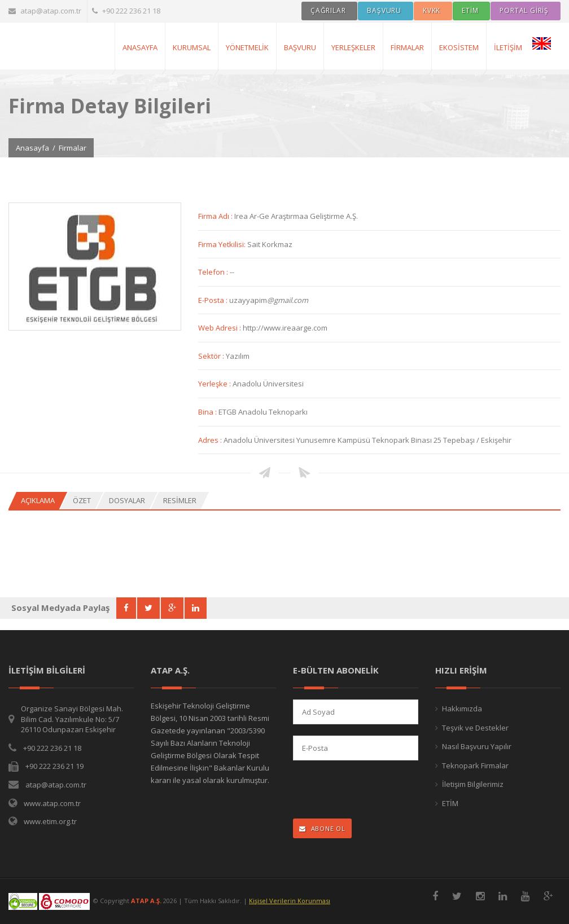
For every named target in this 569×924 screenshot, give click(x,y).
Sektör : (212, 356)
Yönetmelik (247, 47)
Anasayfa (32, 148)
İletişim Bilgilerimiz (473, 784)
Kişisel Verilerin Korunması (290, 901)
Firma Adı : (216, 216)
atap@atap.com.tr (45, 11)
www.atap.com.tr (52, 803)
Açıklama (38, 500)
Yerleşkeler (353, 47)
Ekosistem (459, 47)
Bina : (208, 412)
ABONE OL (322, 828)
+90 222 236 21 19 (54, 766)
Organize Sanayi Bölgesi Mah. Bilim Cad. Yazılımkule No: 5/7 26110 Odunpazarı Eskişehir (72, 719)
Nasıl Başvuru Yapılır (477, 746)
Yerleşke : (215, 384)
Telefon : (214, 272)
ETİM (450, 803)
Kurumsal (192, 47)
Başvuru (300, 47)
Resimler (180, 500)
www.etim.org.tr (50, 821)
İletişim (508, 47)
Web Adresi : (220, 328)
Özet (82, 500)
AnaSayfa (140, 47)
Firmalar (407, 47)
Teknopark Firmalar (475, 765)
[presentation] (367, 791)
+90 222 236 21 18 (126, 11)
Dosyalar (127, 500)
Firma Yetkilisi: (223, 244)
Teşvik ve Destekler (475, 728)
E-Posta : (214, 300)
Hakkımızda (462, 709)
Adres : (211, 440)
